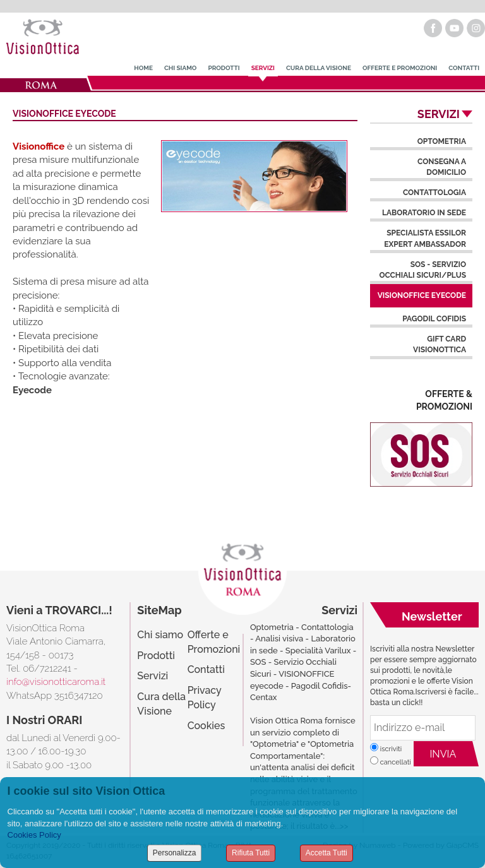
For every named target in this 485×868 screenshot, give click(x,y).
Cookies (207, 726)
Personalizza (175, 853)
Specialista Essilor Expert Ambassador (425, 238)
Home (143, 68)
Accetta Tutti (326, 853)
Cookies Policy (34, 835)
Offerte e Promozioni (400, 68)
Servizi (263, 68)
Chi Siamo (181, 68)
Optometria (442, 141)
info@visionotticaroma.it (56, 682)
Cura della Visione (319, 68)
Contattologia (434, 193)
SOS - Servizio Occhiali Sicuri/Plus (422, 270)
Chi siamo (160, 635)
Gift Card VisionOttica (440, 344)
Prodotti (224, 68)
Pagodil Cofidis (434, 319)
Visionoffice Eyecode (422, 295)
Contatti (464, 68)
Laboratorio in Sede (424, 213)
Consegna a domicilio (442, 167)
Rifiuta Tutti (251, 853)
